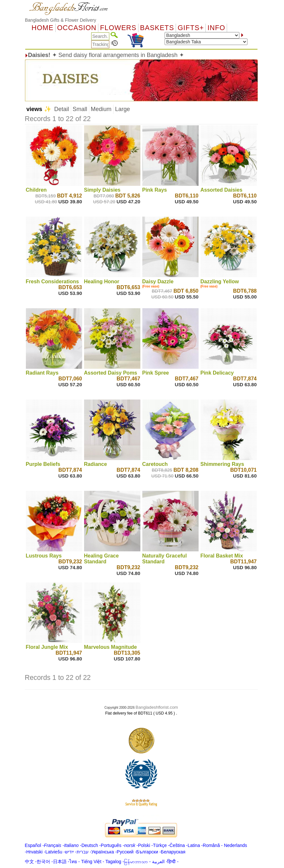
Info (216, 28)
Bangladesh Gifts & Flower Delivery (60, 20)
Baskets (157, 28)
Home (43, 28)
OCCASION (77, 28)
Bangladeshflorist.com (157, 707)
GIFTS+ (191, 28)
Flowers (118, 28)
